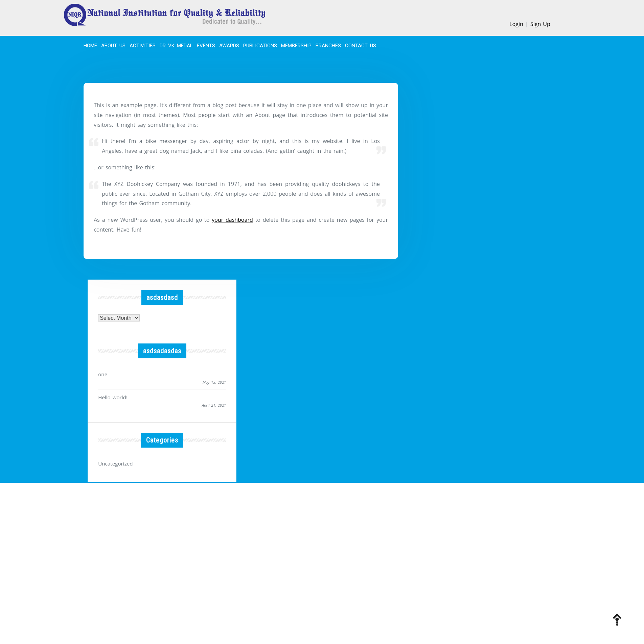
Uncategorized (115, 462)
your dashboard (232, 220)
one (102, 374)
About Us (113, 46)
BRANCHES (328, 46)
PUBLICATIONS (260, 46)
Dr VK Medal (176, 46)
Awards (229, 46)
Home (90, 46)
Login (516, 24)
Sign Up (540, 24)
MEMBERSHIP (296, 46)
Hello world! (112, 396)
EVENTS (206, 46)
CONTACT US (361, 46)
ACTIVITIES (143, 46)
